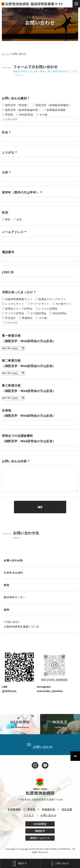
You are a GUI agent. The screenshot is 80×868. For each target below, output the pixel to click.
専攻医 (31, 809)
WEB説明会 (40, 824)
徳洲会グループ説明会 (19, 309)
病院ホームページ (40, 838)
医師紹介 (28, 318)
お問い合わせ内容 (16, 461)
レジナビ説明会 (48, 309)
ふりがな (9, 152)
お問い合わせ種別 (16, 98)
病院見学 (40, 831)
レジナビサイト (15, 304)
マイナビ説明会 (15, 313)
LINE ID (8, 272)
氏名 (6, 132)
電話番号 (8, 252)
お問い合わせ (40, 746)
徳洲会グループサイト (52, 299)
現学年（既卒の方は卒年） (22, 192)
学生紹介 (11, 318)
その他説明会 (38, 313)
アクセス (29, 815)
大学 (6, 172)
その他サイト (64, 304)
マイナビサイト (40, 304)
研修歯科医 (49, 809)
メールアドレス (14, 232)
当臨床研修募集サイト (19, 299)
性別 (5, 212)
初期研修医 (14, 809)
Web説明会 (60, 313)
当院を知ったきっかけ (19, 292)
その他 (43, 318)
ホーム (6, 54)
